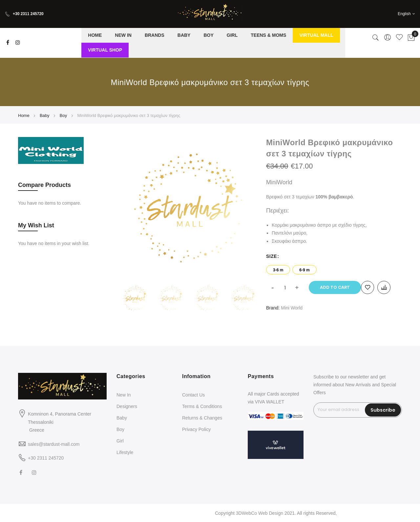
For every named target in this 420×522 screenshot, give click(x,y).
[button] (406, 14)
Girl (120, 441)
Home (24, 115)
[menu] (213, 43)
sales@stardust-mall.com (54, 444)
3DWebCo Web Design (260, 513)
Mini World (292, 308)
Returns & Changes (202, 418)
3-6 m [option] (278, 270)
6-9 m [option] (304, 270)
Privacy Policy (196, 429)
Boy (63, 115)
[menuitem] (95, 35)
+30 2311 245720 (24, 14)
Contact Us (193, 395)
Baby (45, 115)
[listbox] (334, 268)
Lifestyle (125, 452)
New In (124, 395)
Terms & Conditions (202, 406)
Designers (127, 406)
